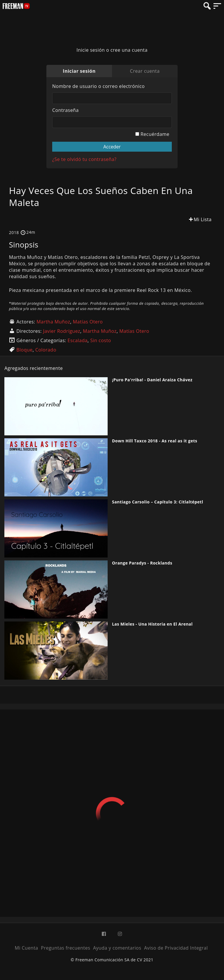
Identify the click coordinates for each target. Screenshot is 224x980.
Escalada (78, 340)
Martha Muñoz (53, 322)
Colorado (46, 350)
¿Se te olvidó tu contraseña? (84, 159)
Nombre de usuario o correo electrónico (98, 86)
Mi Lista (200, 220)
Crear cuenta (145, 71)
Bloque (24, 350)
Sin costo (100, 340)
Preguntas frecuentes (65, 948)
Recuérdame (152, 134)
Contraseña (65, 110)
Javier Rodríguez (62, 331)
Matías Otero (88, 322)
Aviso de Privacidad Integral (176, 948)
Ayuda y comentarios (117, 948)
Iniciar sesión (79, 71)
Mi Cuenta (27, 948)
